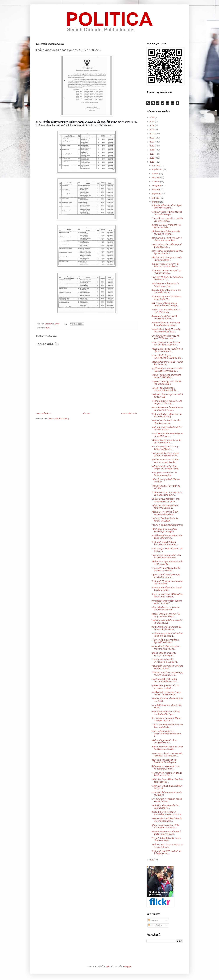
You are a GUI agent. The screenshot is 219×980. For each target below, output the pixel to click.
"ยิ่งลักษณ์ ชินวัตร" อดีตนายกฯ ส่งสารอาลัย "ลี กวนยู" (167, 415)
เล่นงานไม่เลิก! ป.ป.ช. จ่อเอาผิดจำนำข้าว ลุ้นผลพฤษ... (166, 609)
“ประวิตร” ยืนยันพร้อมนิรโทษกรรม (167, 525)
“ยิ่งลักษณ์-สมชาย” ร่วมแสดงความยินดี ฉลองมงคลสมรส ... (167, 494)
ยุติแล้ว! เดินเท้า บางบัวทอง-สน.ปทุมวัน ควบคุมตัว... (164, 654)
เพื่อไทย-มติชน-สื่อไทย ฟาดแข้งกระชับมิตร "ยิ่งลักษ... (166, 233)
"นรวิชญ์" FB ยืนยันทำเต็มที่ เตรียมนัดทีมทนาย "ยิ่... (167, 278)
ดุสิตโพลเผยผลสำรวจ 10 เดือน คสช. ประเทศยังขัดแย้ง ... (165, 461)
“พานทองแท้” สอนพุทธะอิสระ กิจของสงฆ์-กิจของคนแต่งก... (166, 556)
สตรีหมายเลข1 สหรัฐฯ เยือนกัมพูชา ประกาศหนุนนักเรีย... (166, 467)
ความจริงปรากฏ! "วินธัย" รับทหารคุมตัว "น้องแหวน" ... (167, 602)
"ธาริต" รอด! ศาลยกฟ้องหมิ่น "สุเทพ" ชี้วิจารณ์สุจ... (166, 311)
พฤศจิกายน (157, 169)
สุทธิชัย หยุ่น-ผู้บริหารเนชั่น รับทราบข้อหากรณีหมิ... (165, 687)
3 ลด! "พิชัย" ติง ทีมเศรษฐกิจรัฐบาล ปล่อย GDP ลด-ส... (167, 435)
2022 (152, 134)
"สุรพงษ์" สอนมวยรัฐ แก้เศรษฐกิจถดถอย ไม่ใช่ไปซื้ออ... (166, 376)
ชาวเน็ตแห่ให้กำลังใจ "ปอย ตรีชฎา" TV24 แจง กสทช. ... (165, 337)
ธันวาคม (156, 165)
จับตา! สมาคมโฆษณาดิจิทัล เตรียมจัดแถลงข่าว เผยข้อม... (167, 595)
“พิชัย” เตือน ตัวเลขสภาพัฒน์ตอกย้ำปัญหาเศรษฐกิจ (165, 530)
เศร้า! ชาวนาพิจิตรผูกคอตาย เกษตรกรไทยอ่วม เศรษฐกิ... (165, 304)
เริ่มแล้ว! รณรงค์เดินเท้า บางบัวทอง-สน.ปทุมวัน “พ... (165, 661)
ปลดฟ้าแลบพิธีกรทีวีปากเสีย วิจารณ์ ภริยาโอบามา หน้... (165, 680)
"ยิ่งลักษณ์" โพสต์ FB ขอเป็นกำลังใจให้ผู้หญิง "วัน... (167, 852)
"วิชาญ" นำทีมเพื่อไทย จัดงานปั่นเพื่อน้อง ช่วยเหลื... (166, 839)
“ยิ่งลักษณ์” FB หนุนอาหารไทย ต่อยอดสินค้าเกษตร (167, 582)
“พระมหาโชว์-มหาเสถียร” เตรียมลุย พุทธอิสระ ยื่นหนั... (168, 667)
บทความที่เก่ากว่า (129, 414)
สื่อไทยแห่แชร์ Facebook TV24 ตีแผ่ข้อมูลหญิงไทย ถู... (166, 768)
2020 (152, 142)
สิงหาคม (156, 182)
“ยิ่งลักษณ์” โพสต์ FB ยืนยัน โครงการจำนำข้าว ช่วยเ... (165, 543)
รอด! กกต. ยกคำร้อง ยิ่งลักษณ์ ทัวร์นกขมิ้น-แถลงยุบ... (167, 428)
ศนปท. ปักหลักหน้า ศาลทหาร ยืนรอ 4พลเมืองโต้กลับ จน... (166, 628)
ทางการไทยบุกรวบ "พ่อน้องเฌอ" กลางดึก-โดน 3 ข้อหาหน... (166, 344)
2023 (152, 130)
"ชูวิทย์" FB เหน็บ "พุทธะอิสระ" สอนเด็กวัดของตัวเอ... (165, 507)
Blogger (128, 967)
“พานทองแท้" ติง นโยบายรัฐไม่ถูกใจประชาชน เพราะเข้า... (165, 454)
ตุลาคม (156, 174)
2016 (152, 158)
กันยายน (156, 178)
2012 (152, 860)
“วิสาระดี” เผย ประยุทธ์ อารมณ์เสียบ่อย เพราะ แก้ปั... (167, 220)
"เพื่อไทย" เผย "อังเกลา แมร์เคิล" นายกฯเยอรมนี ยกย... (167, 846)
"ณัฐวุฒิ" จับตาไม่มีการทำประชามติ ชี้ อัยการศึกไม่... (165, 389)
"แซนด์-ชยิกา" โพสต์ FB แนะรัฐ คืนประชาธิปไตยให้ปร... (166, 330)
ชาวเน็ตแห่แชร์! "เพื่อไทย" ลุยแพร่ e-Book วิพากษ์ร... (167, 800)
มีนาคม (156, 202)
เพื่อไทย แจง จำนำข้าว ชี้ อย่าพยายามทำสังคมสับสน (165, 513)
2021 (152, 138)
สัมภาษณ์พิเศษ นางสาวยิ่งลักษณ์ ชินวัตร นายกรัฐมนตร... (166, 833)
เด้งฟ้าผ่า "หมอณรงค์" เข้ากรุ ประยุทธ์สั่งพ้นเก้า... (165, 741)
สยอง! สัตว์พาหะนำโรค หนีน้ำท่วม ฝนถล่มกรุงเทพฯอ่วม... (167, 409)
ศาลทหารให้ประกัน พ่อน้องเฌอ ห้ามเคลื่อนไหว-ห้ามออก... (166, 324)
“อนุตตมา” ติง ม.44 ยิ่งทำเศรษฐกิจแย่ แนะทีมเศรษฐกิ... (167, 213)
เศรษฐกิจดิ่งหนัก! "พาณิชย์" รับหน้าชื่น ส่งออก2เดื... (167, 363)
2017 (152, 154)
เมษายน (156, 198)
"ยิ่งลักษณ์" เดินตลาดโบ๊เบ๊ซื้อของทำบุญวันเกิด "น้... (166, 298)
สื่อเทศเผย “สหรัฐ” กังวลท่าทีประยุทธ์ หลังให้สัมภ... (164, 317)
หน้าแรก (86, 414)
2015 (152, 162)
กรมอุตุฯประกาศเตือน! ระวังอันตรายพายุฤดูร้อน (164, 474)
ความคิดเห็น (155, 925)
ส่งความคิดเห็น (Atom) (59, 419)
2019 (152, 146)
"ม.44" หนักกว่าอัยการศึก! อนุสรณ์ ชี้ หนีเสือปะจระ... (167, 246)
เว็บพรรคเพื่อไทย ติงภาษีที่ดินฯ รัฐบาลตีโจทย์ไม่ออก (165, 641)
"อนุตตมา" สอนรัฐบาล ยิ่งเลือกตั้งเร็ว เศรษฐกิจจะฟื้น (166, 383)
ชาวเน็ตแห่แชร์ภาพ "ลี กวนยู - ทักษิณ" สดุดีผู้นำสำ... (165, 448)
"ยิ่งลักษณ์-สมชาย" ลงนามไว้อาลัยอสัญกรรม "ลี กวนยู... (167, 402)
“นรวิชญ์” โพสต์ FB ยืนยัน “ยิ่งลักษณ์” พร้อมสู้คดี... (165, 520)
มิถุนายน (156, 190)
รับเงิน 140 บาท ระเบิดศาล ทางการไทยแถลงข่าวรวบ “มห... (167, 813)
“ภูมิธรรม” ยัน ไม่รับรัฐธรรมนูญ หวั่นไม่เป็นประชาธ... (166, 576)
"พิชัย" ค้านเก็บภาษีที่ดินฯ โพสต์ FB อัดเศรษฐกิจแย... (167, 781)
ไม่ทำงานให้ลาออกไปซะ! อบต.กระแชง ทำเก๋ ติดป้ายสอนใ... (167, 734)
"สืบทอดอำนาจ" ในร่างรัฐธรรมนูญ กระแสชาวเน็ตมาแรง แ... (167, 674)
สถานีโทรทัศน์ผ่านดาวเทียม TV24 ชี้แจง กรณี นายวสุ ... (167, 537)
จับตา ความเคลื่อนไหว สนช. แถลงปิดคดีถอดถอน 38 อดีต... (167, 748)
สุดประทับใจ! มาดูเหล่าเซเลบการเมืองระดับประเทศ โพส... (167, 239)
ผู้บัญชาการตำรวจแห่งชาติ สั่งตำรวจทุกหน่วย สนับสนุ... (165, 826)
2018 (152, 150)
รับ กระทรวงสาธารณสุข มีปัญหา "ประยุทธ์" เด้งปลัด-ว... (167, 719)
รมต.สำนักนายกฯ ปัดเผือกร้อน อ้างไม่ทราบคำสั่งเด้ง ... (167, 726)
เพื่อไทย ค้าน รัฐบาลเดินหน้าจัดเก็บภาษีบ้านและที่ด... (167, 563)
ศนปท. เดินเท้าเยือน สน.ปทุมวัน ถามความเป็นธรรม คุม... (166, 648)
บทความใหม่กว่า (44, 414)
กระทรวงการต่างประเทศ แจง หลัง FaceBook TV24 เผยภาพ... (167, 755)
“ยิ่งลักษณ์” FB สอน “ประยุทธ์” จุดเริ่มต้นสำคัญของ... (166, 272)
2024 (152, 126)
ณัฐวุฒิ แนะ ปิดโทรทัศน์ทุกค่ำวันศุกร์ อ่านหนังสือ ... (166, 226)
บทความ (153, 920)
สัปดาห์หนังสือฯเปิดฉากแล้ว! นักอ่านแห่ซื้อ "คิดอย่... (166, 291)
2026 (152, 117)
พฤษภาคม (157, 194)
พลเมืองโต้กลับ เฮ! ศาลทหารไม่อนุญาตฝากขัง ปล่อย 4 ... (166, 615)
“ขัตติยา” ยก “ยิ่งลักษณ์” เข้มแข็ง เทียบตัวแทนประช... (166, 422)
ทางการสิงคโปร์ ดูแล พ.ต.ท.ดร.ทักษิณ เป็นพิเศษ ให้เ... (167, 357)
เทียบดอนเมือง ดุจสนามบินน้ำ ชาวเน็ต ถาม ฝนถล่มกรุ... (167, 350)
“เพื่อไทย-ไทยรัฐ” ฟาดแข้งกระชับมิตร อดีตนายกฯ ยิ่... (166, 441)
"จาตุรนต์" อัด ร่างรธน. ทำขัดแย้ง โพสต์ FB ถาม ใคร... (167, 774)
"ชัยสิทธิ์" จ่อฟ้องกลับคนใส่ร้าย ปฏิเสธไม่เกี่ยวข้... (165, 807)
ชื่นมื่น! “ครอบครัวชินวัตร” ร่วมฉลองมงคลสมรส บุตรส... (166, 500)
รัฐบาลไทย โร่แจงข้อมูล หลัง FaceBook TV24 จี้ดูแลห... (165, 761)
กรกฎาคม (157, 186)
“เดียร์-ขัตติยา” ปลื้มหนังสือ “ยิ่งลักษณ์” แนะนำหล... (165, 285)
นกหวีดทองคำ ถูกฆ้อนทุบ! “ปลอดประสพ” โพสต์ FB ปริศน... (166, 693)
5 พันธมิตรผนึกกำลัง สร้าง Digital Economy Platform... (167, 207)
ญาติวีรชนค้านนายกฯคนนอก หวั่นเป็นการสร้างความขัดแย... (167, 370)
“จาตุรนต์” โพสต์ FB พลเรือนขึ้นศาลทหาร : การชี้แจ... (166, 569)
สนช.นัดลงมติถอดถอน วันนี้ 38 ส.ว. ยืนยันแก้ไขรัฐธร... (166, 713)
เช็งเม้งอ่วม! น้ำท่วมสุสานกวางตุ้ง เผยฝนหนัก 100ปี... (167, 259)
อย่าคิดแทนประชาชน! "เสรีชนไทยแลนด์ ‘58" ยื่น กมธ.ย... (167, 635)
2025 (152, 121)
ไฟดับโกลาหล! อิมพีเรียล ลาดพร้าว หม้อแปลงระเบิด (167, 622)
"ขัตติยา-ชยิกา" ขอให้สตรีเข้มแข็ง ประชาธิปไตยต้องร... (167, 820)
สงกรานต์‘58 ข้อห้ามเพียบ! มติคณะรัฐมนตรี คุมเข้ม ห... (167, 252)
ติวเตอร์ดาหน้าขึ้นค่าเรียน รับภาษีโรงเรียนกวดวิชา (167, 589)
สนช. (48, 328)
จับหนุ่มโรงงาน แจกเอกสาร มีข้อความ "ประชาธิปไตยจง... (166, 265)
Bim (108, 967)
